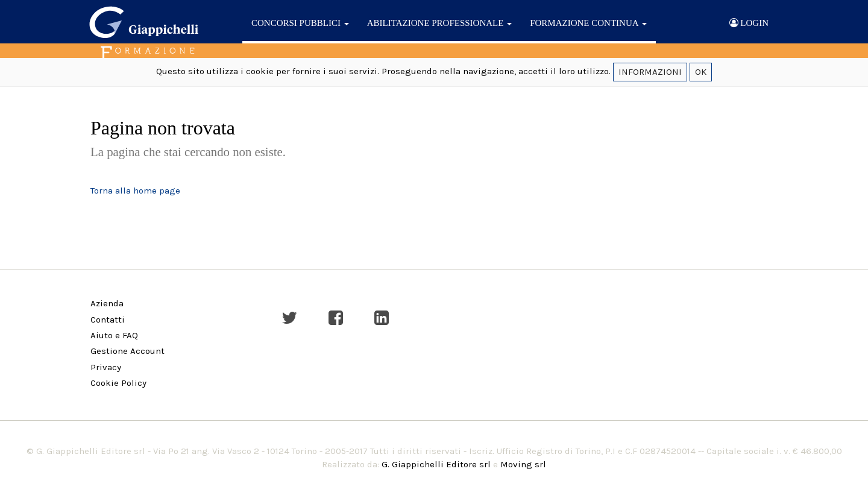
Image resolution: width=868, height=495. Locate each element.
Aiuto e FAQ (114, 335)
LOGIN (749, 23)
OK (701, 72)
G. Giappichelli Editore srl (436, 464)
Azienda (107, 303)
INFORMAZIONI (650, 72)
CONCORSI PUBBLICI (300, 23)
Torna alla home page (135, 191)
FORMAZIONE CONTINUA (588, 23)
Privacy (106, 367)
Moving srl (523, 464)
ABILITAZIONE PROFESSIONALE (439, 23)
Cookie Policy (118, 383)
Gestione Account (127, 351)
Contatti (108, 320)
